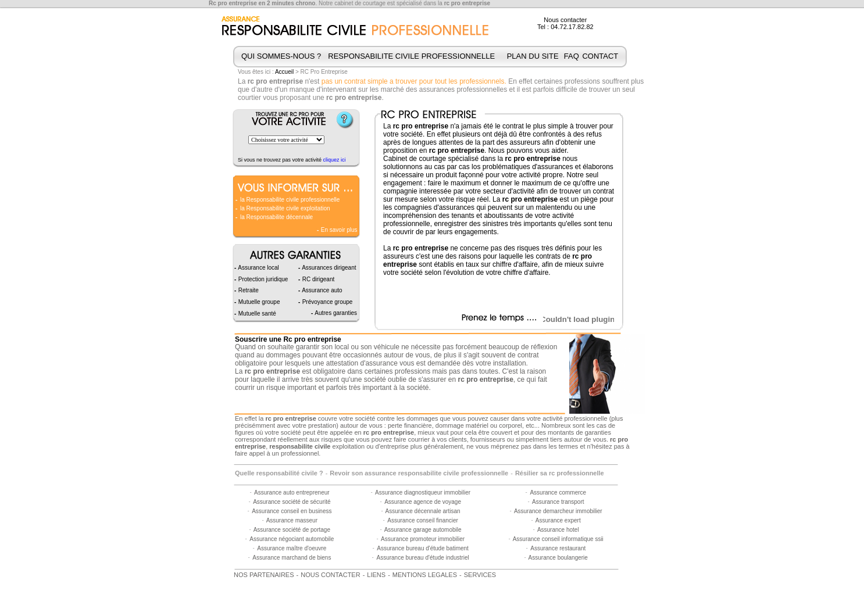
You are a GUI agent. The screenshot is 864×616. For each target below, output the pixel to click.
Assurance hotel (558, 530)
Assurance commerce (558, 493)
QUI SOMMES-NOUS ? (281, 56)
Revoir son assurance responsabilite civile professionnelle (419, 473)
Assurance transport (558, 502)
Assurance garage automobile (423, 530)
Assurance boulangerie (558, 558)
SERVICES (480, 575)
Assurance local (258, 268)
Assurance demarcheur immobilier (558, 511)
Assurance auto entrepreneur (292, 493)
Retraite (248, 290)
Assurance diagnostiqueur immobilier (423, 493)
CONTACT (600, 56)
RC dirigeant (317, 279)
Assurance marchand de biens (292, 558)
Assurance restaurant (558, 548)
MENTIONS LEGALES (425, 575)
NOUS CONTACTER (330, 575)
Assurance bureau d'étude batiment (423, 548)
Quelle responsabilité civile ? (279, 473)
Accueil (284, 72)
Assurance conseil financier (423, 520)
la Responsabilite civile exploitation (285, 208)
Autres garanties (335, 313)
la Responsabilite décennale (276, 217)
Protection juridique (262, 279)
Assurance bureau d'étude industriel (422, 558)
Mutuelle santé (256, 314)
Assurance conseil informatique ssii (558, 539)
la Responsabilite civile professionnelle (290, 200)
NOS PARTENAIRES (264, 575)
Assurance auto (322, 290)
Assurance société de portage (292, 530)
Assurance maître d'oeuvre (292, 548)
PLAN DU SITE (533, 56)
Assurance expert (558, 520)
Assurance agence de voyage (423, 502)
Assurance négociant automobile (292, 539)
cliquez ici (335, 160)
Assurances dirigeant (329, 268)
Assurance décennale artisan (423, 511)
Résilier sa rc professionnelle (560, 473)
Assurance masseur (292, 520)
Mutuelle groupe (258, 302)
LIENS (376, 575)
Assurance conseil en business (292, 511)
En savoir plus (338, 230)
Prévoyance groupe (327, 302)
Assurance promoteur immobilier (423, 539)
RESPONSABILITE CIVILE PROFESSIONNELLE (411, 56)
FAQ (572, 56)
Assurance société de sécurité (292, 502)
